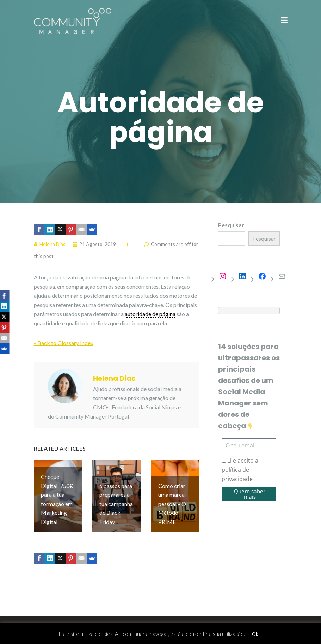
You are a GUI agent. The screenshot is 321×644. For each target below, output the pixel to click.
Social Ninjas (161, 407)
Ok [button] (255, 634)
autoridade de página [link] (150, 314)
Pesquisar (231, 225)
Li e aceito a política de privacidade (240, 470)
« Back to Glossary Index (64, 343)
